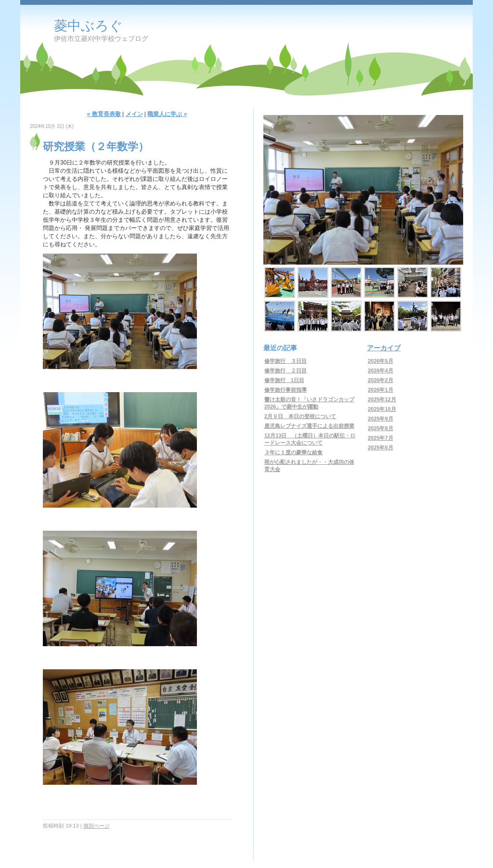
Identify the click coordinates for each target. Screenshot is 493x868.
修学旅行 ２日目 (285, 370)
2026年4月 (381, 370)
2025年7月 (381, 438)
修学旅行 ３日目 (285, 361)
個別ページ (97, 826)
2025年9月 (381, 419)
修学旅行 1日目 (284, 380)
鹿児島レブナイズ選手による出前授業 (309, 426)
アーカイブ (384, 348)
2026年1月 (381, 390)
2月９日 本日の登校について (300, 416)
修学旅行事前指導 (285, 390)
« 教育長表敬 (104, 114)
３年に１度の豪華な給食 (293, 452)
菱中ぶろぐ (88, 26)
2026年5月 (381, 361)
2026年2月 (381, 380)
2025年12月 (382, 399)
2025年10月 (382, 409)
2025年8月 (381, 428)
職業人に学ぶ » (167, 114)
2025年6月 (381, 447)
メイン (134, 114)
